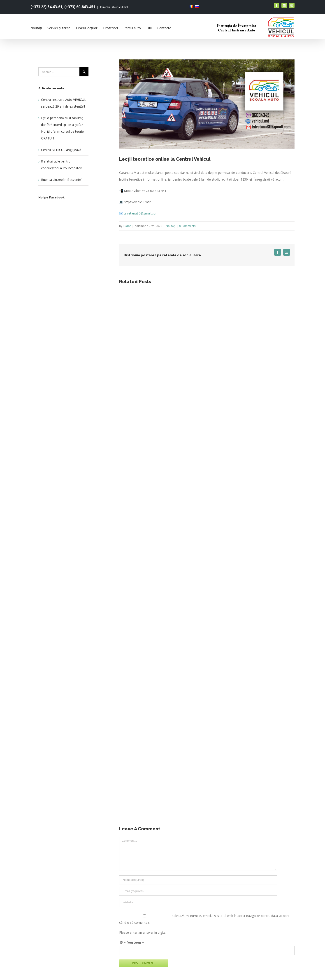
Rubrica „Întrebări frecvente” (62, 180)
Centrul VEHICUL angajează (61, 150)
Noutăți (171, 226)
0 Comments (187, 226)
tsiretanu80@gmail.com (141, 213)
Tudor (127, 226)
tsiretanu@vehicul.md (114, 7)
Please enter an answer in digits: (143, 932)
